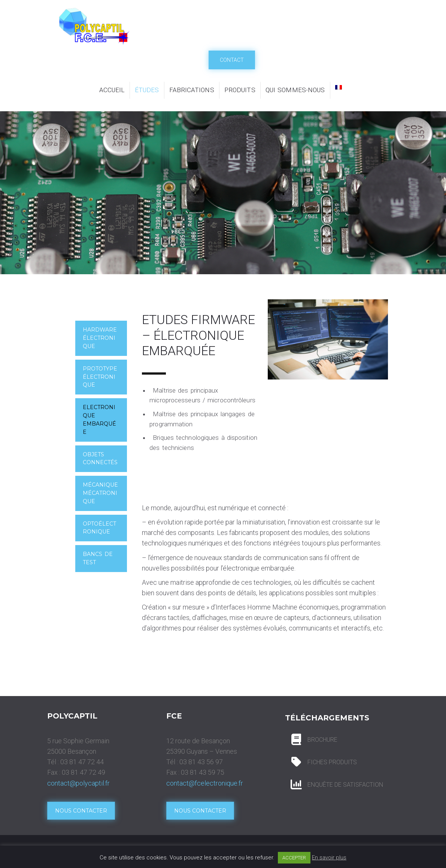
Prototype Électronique (100, 377)
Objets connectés (100, 459)
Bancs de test (98, 558)
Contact (232, 60)
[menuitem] (339, 87)
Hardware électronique (100, 338)
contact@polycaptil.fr (78, 783)
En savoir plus (329, 858)
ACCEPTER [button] (294, 858)
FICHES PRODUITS (332, 762)
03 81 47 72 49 (84, 772)
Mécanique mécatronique (101, 493)
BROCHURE (322, 740)
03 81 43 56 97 (201, 762)
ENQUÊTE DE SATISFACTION (345, 785)
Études (147, 90)
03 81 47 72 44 (82, 762)
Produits (240, 90)
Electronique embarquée (100, 419)
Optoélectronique (100, 528)
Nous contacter (81, 811)
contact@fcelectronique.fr (205, 783)
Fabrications (192, 90)
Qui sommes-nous (295, 90)
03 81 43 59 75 (203, 772)
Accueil (112, 90)
